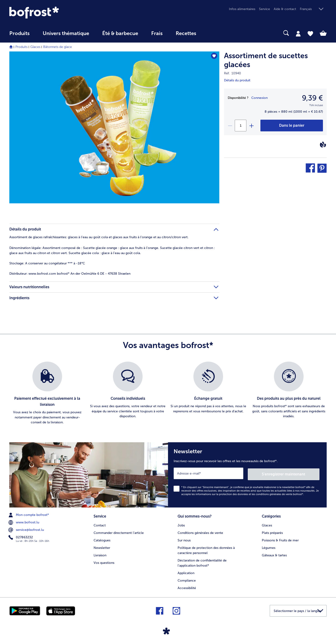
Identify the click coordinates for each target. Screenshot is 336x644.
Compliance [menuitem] (187, 579)
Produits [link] (19, 33)
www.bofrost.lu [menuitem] (24, 522)
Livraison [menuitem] (100, 554)
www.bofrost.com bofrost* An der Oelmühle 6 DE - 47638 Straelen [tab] (70, 274)
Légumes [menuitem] (269, 546)
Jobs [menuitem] (181, 524)
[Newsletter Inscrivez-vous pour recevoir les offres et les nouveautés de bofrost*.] (247, 474)
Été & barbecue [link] (120, 33)
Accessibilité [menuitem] (187, 587)
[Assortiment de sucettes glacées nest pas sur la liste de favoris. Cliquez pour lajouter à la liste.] (214, 56)
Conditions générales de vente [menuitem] (200, 531)
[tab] (298, 33)
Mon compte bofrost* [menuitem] (29, 514)
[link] (57, 13)
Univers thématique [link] (66, 33)
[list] (168, 393)
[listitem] (47, 393)
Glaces (35, 47)
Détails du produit (237, 80)
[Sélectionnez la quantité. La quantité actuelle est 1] (241, 126)
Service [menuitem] (264, 9)
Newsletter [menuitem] (102, 546)
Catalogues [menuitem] (102, 539)
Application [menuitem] (186, 572)
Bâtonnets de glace (58, 47)
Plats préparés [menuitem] (272, 531)
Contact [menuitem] (100, 524)
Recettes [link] (186, 33)
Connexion (259, 98)
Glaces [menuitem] (267, 524)
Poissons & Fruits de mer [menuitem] (280, 539)
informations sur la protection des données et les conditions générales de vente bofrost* (249, 493)
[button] (313, 9)
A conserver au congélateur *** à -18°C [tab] (47, 263)
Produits (21, 47)
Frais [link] (157, 33)
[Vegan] (323, 144)
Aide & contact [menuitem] (285, 9)
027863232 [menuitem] (21, 536)
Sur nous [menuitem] (184, 539)
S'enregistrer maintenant (292, 473)
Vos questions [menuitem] (104, 561)
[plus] (251, 126)
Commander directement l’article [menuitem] (119, 531)
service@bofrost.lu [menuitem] (27, 529)
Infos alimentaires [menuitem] (242, 9)
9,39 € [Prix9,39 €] (312, 98)
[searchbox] (212, 33)
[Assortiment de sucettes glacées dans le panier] (292, 126)
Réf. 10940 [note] (233, 73)
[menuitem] (19, 36)
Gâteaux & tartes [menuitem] (274, 554)
